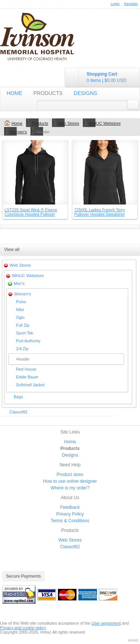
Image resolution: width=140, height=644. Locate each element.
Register (131, 4)
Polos (21, 302)
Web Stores (69, 123)
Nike (20, 310)
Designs (86, 93)
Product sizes (70, 475)
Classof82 (18, 412)
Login (115, 4)
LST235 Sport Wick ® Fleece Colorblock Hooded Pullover (31, 212)
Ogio (20, 317)
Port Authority (28, 341)
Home (14, 93)
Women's (18, 132)
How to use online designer (70, 481)
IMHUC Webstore (105, 123)
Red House (26, 369)
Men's (19, 283)
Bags (18, 397)
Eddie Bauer (27, 377)
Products (48, 93)
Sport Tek (25, 333)
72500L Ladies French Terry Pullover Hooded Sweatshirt (100, 212)
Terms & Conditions (70, 521)
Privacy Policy (70, 514)
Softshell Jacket (30, 385)
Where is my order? (70, 488)
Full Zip (23, 325)
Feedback (70, 507)
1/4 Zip (22, 349)
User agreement (106, 623)
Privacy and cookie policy (23, 628)
